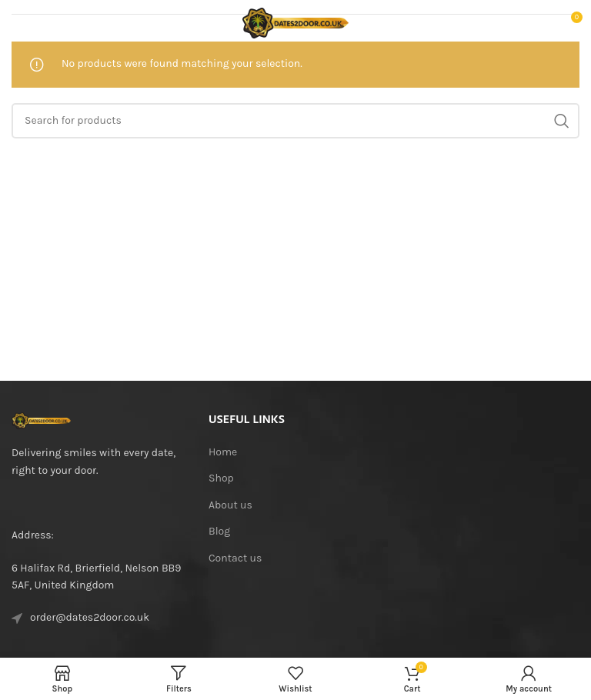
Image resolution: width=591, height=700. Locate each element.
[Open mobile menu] (36, 23)
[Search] (295, 121)
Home (223, 452)
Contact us (235, 558)
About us (230, 505)
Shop (221, 478)
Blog (219, 531)
